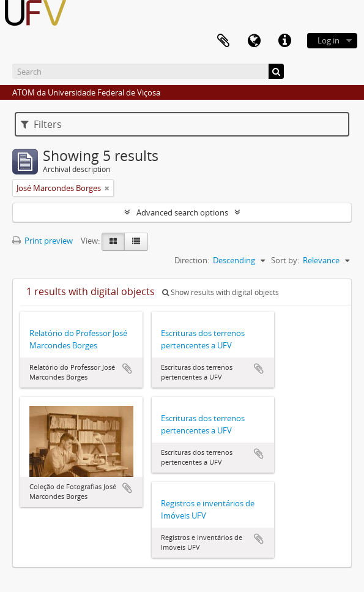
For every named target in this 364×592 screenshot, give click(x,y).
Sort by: (285, 260)
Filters (41, 124)
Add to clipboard (127, 369)
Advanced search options (182, 212)
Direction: (192, 260)
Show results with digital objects (221, 292)
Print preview (43, 241)
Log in (329, 40)
